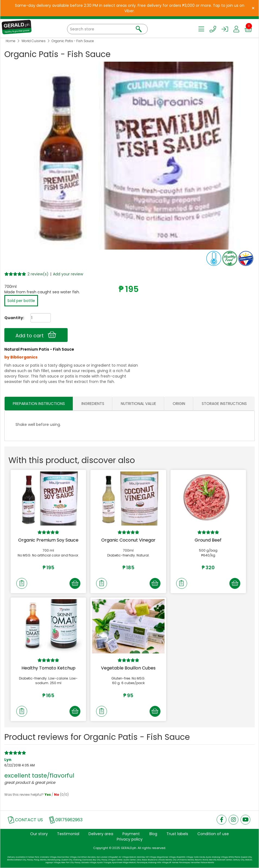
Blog (153, 834)
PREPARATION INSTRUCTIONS (39, 404)
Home (11, 41)
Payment (131, 834)
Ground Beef (208, 540)
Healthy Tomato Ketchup (48, 668)
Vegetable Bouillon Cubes (128, 668)
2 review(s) (38, 274)
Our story (39, 834)
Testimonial (68, 834)
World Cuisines (34, 41)
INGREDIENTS (93, 404)
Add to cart (36, 335)
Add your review (68, 274)
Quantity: (12, 318)
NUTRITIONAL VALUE (138, 404)
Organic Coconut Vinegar (128, 540)
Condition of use (213, 834)
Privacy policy (130, 839)
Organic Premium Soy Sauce (48, 540)
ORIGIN (179, 404)
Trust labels (177, 834)
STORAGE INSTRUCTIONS (224, 404)
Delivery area (101, 834)
